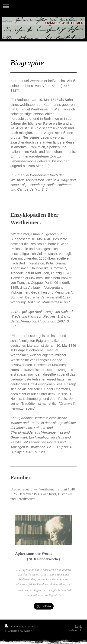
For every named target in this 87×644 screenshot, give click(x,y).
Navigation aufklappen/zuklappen (43, 6)
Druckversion (16, 626)
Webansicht (75, 630)
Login (79, 626)
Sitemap (33, 626)
